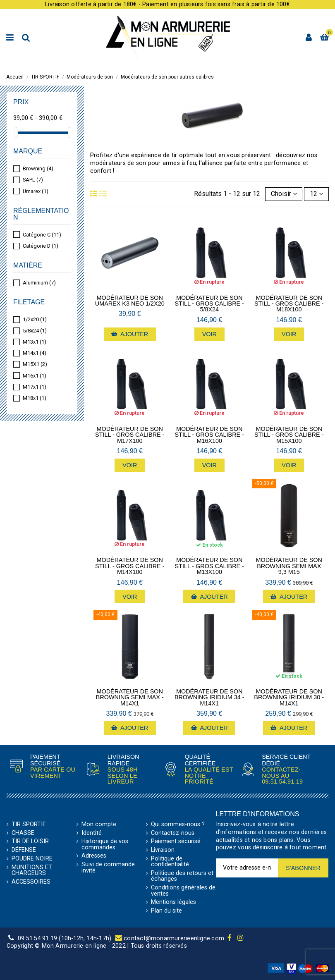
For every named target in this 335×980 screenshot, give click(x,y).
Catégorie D (41, 246)
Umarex (36, 191)
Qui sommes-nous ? (178, 825)
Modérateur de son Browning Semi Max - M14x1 (130, 697)
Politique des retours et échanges (182, 876)
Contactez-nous (173, 833)
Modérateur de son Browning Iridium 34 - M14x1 (209, 697)
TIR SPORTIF (29, 825)
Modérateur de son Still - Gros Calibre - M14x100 (130, 566)
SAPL (33, 180)
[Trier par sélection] (284, 194)
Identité (92, 833)
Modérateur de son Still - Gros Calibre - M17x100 (130, 435)
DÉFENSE (24, 850)
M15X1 (35, 364)
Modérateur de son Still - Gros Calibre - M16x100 (209, 435)
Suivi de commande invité (108, 868)
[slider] (16, 133)
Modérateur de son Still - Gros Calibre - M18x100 (289, 304)
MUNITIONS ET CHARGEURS (32, 871)
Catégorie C (42, 235)
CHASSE (23, 833)
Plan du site (166, 911)
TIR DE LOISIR (30, 841)
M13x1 (35, 342)
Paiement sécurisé (176, 841)
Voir (209, 334)
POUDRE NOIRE (32, 859)
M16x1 (35, 376)
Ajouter (130, 334)
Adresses (94, 856)
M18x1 (35, 398)
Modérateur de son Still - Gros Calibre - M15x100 (289, 435)
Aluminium (39, 283)
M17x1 (35, 387)
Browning (38, 169)
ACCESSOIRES (31, 882)
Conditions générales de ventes (183, 891)
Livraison (163, 850)
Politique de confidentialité (170, 862)
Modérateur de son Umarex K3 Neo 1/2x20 (130, 301)
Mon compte (99, 825)
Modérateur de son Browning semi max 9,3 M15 (289, 566)
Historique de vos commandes (105, 845)
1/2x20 (35, 319)
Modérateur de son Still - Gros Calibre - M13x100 (209, 566)
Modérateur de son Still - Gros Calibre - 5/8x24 (209, 304)
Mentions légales (173, 902)
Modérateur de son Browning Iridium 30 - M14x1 (289, 697)
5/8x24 (35, 331)
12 (316, 194)
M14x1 (35, 353)
